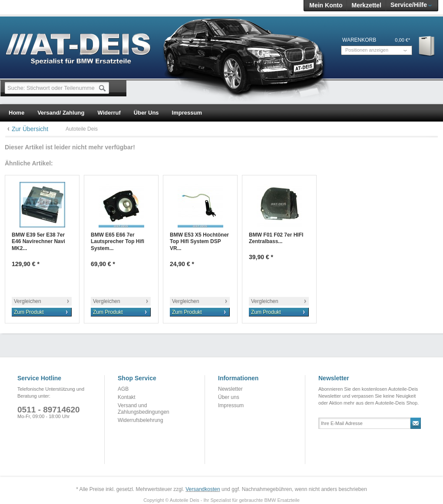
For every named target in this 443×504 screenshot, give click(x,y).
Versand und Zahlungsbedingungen (144, 409)
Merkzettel (366, 5)
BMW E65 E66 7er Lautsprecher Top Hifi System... (117, 242)
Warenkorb (427, 46)
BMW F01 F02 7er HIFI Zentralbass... (276, 238)
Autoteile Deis (82, 129)
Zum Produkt (29, 312)
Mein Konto (326, 5)
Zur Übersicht (30, 129)
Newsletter (230, 389)
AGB (123, 389)
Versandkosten (203, 489)
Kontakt (127, 397)
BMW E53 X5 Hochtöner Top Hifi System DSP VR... (199, 242)
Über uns (229, 397)
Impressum (231, 405)
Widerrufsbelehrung (141, 420)
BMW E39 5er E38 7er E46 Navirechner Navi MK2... (38, 242)
